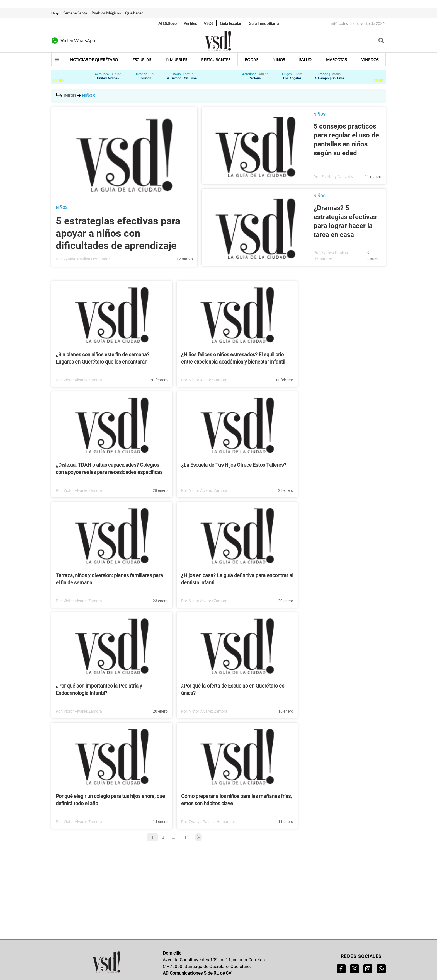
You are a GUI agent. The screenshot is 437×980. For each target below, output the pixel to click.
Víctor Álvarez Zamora (83, 380)
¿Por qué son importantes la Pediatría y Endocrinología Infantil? (99, 689)
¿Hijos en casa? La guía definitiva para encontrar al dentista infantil (237, 579)
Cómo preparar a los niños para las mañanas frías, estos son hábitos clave (236, 800)
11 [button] (184, 837)
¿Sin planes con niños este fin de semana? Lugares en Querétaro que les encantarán (103, 358)
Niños (62, 207)
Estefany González (338, 177)
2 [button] (163, 837)
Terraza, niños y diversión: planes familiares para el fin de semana (109, 579)
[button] (196, 837)
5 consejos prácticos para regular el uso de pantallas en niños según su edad (346, 140)
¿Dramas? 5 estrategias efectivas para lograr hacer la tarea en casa (345, 221)
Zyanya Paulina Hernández (87, 259)
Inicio (66, 96)
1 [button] (152, 837)
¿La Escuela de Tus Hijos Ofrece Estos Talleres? (234, 465)
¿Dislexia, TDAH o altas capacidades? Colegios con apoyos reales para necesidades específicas (109, 469)
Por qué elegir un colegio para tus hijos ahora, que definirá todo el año (110, 800)
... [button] (174, 837)
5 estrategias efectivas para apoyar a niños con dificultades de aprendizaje (118, 233)
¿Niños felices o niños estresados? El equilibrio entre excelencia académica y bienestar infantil (233, 358)
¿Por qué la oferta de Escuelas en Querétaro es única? (233, 689)
